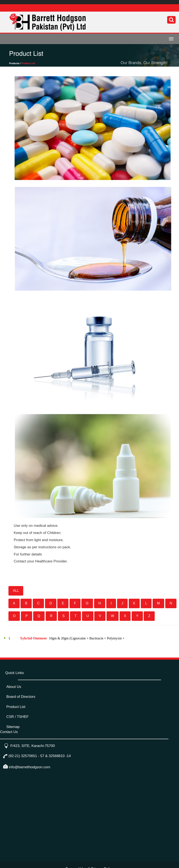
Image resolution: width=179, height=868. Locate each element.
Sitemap (13, 727)
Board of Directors (21, 697)
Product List (16, 707)
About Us (14, 687)
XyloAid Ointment (34, 638)
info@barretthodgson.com (30, 767)
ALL (16, 591)
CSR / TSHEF (17, 717)
